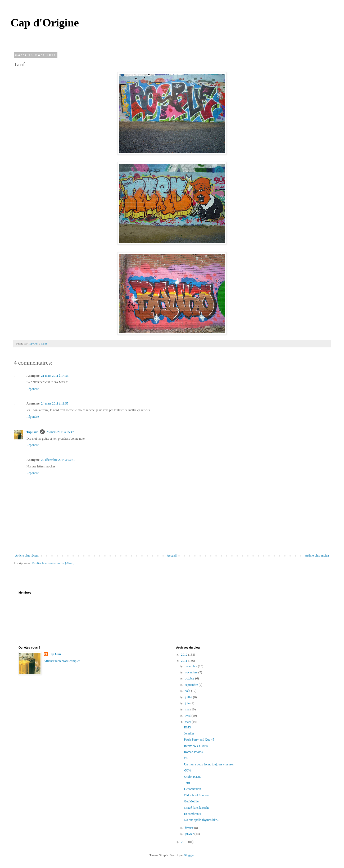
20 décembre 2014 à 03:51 (58, 460)
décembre (191, 666)
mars (188, 722)
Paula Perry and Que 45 (199, 740)
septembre (192, 685)
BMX (187, 727)
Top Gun (32, 432)
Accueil (172, 555)
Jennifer (189, 733)
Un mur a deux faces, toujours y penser (209, 764)
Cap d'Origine (45, 23)
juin (188, 703)
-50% (187, 770)
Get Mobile (191, 801)
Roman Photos (193, 752)
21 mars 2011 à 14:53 (55, 376)
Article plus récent (27, 555)
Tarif (187, 783)
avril (188, 716)
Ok (186, 758)
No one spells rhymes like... (202, 820)
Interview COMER (196, 746)
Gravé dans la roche (197, 808)
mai (187, 709)
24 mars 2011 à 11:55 (55, 403)
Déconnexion (192, 789)
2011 (185, 661)
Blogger (189, 855)
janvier (189, 834)
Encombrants (192, 814)
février (189, 828)
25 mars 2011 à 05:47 (60, 432)
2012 (185, 655)
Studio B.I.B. (192, 777)
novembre (191, 672)
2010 (185, 842)
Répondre (33, 389)
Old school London (196, 795)
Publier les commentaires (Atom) (53, 563)
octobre (190, 678)
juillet (189, 697)
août (188, 691)
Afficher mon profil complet (62, 661)
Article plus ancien (317, 555)
